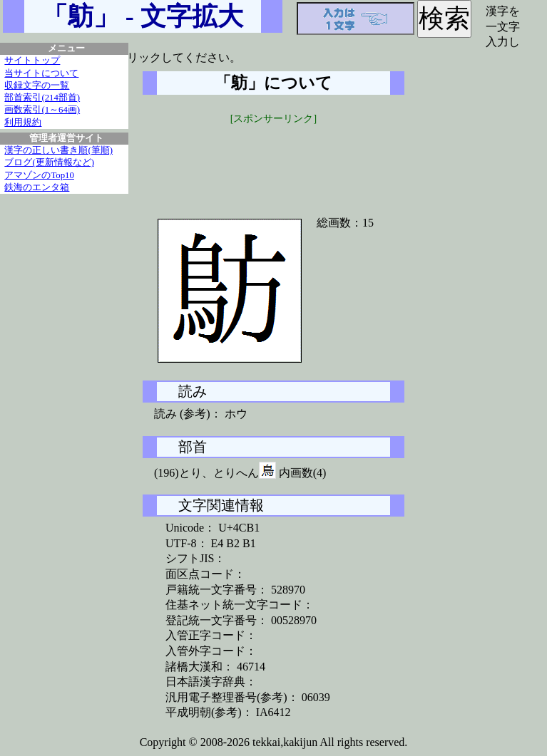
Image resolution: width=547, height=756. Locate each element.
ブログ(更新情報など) (49, 162)
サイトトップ (32, 61)
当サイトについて (41, 73)
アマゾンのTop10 (39, 175)
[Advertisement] (274, 162)
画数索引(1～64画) (42, 110)
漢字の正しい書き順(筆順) (58, 150)
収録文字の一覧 (37, 86)
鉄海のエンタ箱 (37, 187)
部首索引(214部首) (42, 98)
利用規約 (23, 123)
